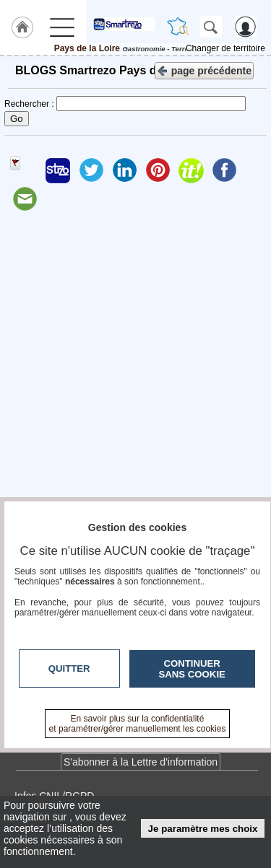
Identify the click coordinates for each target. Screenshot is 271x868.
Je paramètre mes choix (203, 829)
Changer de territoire (225, 48)
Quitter (69, 668)
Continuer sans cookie (192, 669)
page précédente (204, 70)
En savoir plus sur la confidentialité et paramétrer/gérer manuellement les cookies (138, 724)
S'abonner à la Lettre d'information (141, 762)
